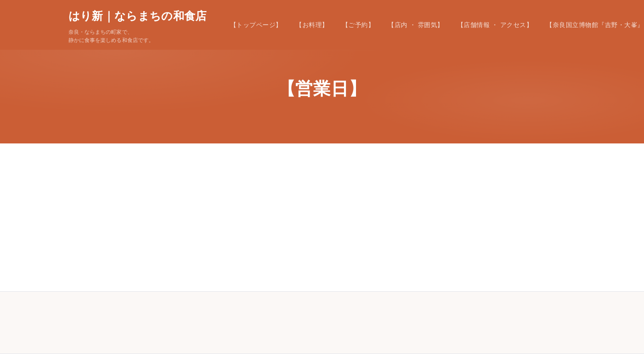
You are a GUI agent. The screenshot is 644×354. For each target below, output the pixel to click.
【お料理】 (312, 25)
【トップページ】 (256, 25)
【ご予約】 (358, 25)
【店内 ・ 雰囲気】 (416, 25)
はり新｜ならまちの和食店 (138, 16)
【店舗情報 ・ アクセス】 (495, 25)
